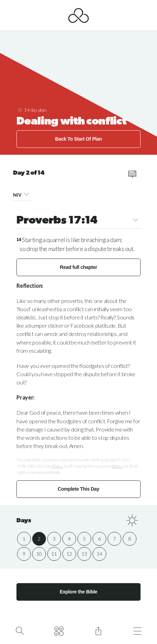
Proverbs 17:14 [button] (78, 221)
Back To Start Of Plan (78, 139)
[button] (26, 194)
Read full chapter (79, 267)
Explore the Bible (78, 592)
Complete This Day (78, 489)
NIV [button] (22, 194)
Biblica (57, 466)
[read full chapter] (132, 174)
